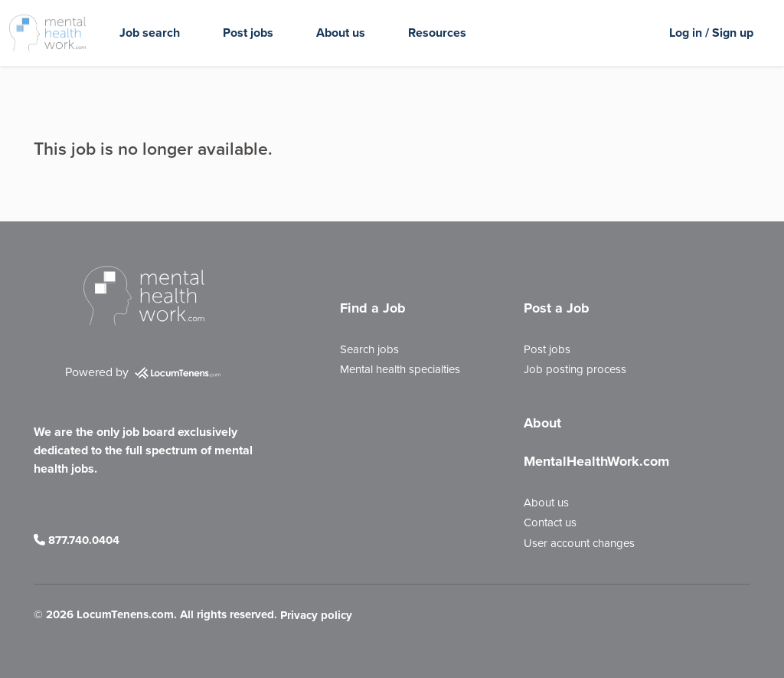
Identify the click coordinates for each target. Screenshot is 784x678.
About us (341, 33)
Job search (150, 33)
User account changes (579, 543)
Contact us (550, 522)
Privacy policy (316, 616)
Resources (437, 33)
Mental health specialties (400, 369)
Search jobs (369, 349)
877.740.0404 (77, 540)
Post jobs (248, 33)
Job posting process (575, 369)
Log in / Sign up (711, 33)
